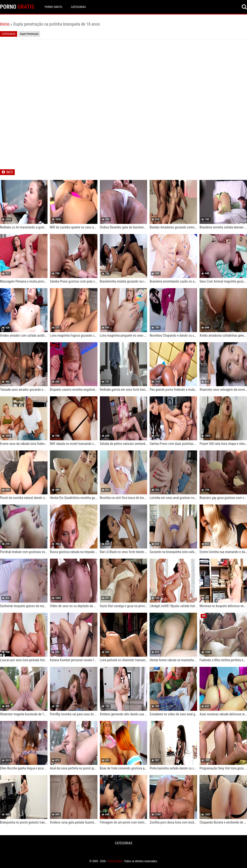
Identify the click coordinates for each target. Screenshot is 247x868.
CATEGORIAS (78, 7)
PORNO (17, 7)
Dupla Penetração (29, 34)
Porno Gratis (53, 7)
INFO (10, 172)
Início (5, 24)
